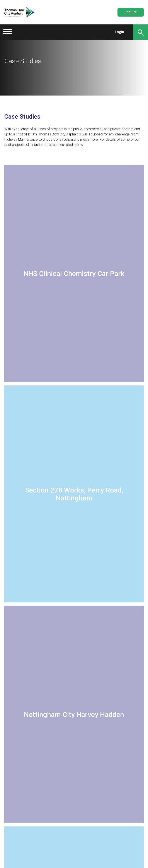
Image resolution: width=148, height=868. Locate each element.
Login (119, 32)
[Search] (140, 32)
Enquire (131, 12)
